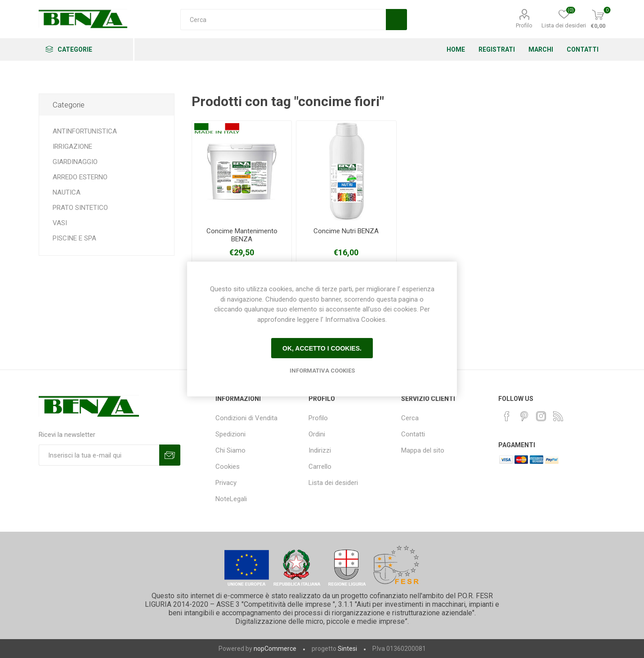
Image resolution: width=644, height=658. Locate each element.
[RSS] (558, 416)
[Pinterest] (524, 416)
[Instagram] (541, 416)
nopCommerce (275, 649)
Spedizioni (230, 434)
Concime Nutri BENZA (346, 231)
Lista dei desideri (333, 483)
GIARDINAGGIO (75, 162)
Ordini (317, 434)
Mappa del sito (423, 450)
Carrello (320, 467)
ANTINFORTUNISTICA (85, 131)
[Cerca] (283, 20)
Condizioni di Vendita (246, 418)
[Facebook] (507, 416)
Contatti (413, 434)
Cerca (410, 418)
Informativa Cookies (322, 371)
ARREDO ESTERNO (80, 177)
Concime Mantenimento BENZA (242, 235)
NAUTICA (67, 192)
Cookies (228, 467)
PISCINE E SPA (74, 238)
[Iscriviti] (99, 455)
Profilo (524, 25)
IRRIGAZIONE (72, 147)
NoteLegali (231, 499)
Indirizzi (320, 450)
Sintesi (347, 649)
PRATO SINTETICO (80, 208)
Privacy (226, 483)
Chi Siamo (230, 450)
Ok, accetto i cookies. (322, 348)
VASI (60, 223)
